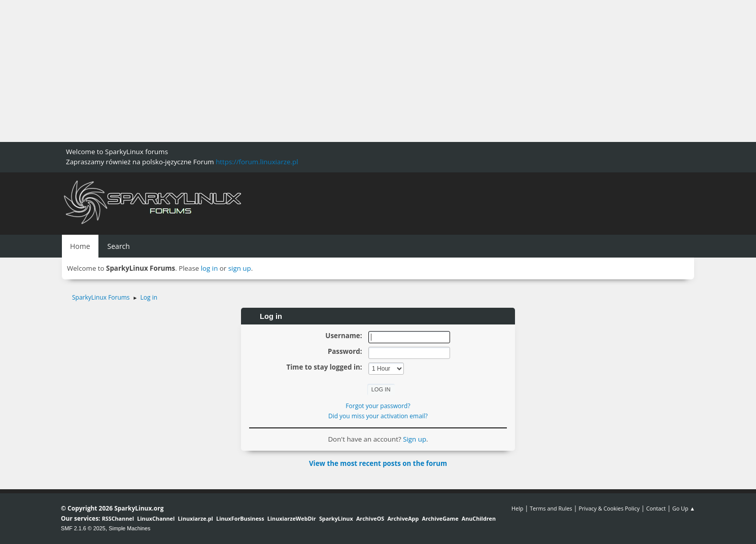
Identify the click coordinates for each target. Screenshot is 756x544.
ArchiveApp (403, 518)
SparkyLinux (336, 518)
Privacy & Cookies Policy (609, 508)
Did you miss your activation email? (378, 416)
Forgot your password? (378, 406)
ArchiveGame (440, 518)
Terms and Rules (551, 508)
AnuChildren (479, 518)
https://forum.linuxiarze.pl (257, 162)
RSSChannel (118, 518)
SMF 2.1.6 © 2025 (83, 528)
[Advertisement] (304, 71)
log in (210, 268)
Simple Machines (129, 528)
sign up (240, 268)
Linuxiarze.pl (196, 518)
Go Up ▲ (684, 508)
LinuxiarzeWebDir (292, 518)
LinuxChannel (156, 518)
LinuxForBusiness (240, 518)
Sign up (415, 439)
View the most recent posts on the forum (378, 463)
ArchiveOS (370, 518)
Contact (656, 508)
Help (517, 508)
